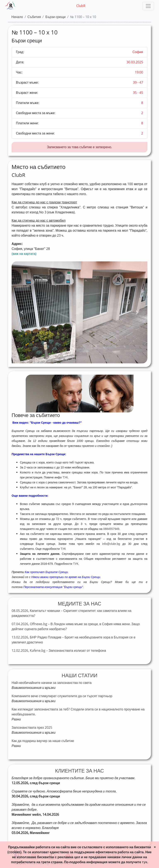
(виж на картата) (24, 254)
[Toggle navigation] (148, 6)
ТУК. (66, 477)
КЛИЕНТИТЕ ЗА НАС (79, 771)
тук (145, 862)
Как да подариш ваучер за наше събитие (43, 741)
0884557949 (111, 529)
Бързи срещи (55, 17)
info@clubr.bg (111, 544)
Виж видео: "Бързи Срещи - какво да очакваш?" (47, 423)
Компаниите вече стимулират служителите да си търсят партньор (62, 696)
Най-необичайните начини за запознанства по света (52, 683)
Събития (34, 17)
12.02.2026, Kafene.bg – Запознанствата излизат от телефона (59, 651)
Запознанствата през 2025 (32, 728)
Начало (17, 17)
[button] (22, 312)
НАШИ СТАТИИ (79, 676)
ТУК (63, 549)
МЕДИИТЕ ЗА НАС (79, 604)
